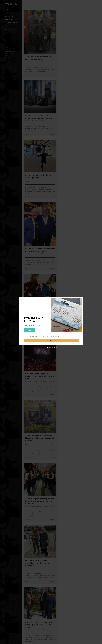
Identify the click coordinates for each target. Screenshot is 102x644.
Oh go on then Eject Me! (51, 347)
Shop (29, 330)
